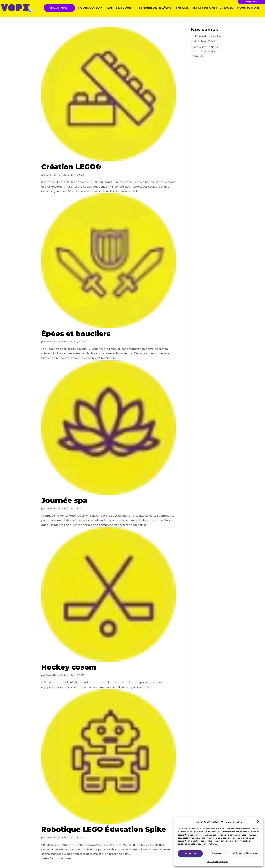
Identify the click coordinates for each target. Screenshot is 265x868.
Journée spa (64, 500)
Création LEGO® (71, 167)
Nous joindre (248, 8)
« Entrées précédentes (57, 858)
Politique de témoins (217, 861)
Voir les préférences (245, 853)
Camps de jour (119, 8)
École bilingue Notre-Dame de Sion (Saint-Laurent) (205, 52)
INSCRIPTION (59, 8)
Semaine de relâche (155, 8)
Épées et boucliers (76, 334)
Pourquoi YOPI (90, 8)
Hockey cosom (69, 667)
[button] (258, 821)
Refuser (217, 853)
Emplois (182, 8)
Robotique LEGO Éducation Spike (104, 829)
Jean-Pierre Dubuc (57, 175)
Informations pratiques (213, 8)
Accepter (190, 853)
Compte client (252, 2)
